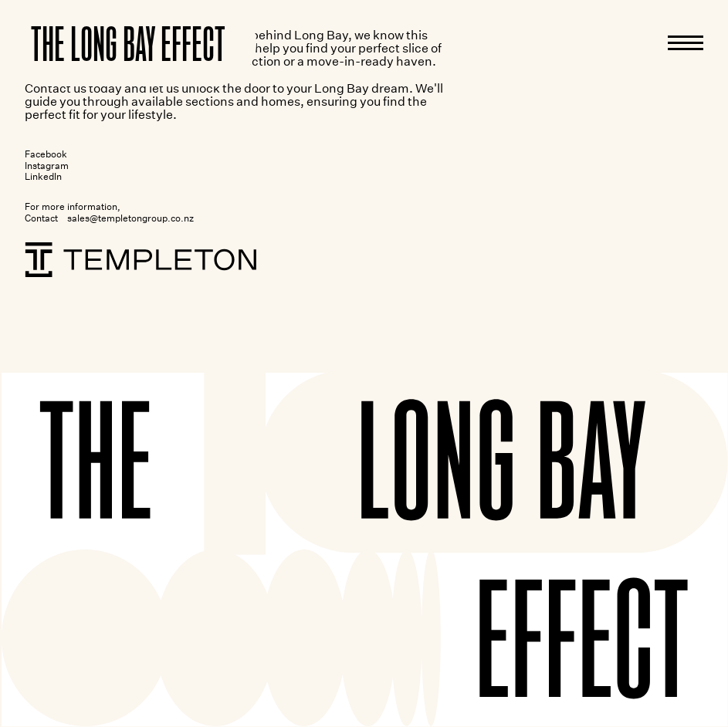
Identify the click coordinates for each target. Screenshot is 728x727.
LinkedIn (43, 176)
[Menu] (686, 42)
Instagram (47, 166)
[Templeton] (141, 260)
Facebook (46, 154)
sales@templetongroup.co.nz (130, 218)
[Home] (128, 43)
